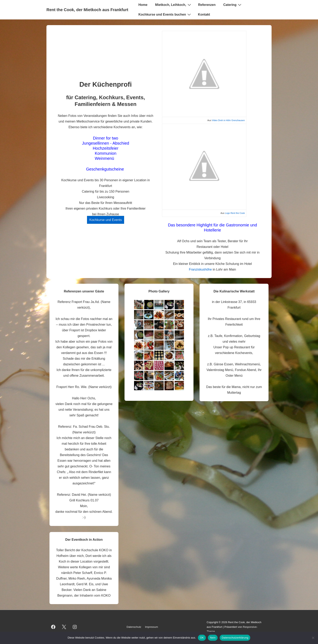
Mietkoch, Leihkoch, (174, 5)
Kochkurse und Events (105, 220)
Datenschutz (134, 627)
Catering (233, 5)
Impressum (151, 627)
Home (143, 5)
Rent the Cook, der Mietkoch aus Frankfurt (87, 10)
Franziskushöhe (200, 269)
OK (202, 638)
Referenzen (207, 5)
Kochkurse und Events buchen (165, 14)
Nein (213, 638)
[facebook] (53, 627)
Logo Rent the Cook (235, 213)
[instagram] (75, 627)
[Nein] (313, 638)
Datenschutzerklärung (235, 638)
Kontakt (204, 14)
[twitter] (64, 627)
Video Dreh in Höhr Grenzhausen (228, 120)
